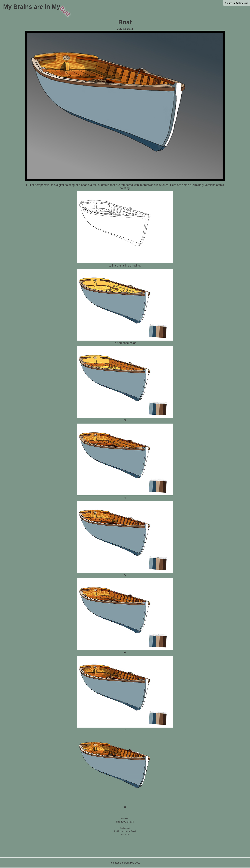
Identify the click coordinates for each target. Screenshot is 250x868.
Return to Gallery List (236, 3)
